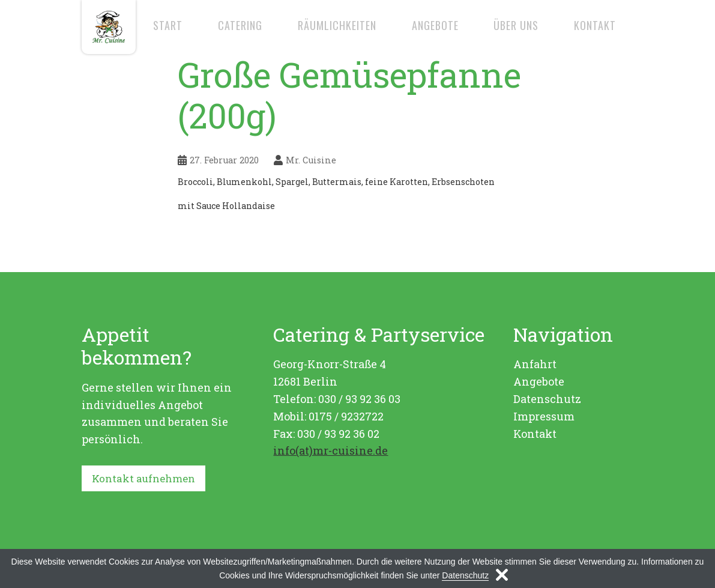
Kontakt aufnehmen (146, 479)
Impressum (544, 416)
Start (168, 25)
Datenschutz (547, 399)
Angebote (435, 25)
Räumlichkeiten (337, 25)
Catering (240, 25)
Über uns (516, 25)
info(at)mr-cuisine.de (330, 450)
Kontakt (595, 25)
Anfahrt (535, 364)
